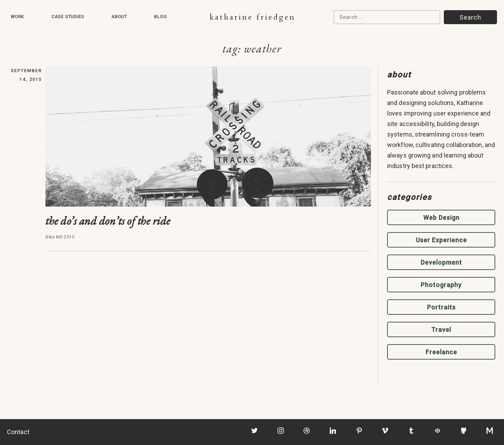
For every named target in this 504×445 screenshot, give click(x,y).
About (119, 17)
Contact (18, 432)
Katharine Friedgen (253, 17)
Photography (441, 285)
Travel (441, 330)
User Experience (441, 240)
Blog (160, 17)
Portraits (441, 307)
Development (441, 262)
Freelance (441, 352)
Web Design (441, 218)
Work (17, 17)
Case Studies (68, 17)
